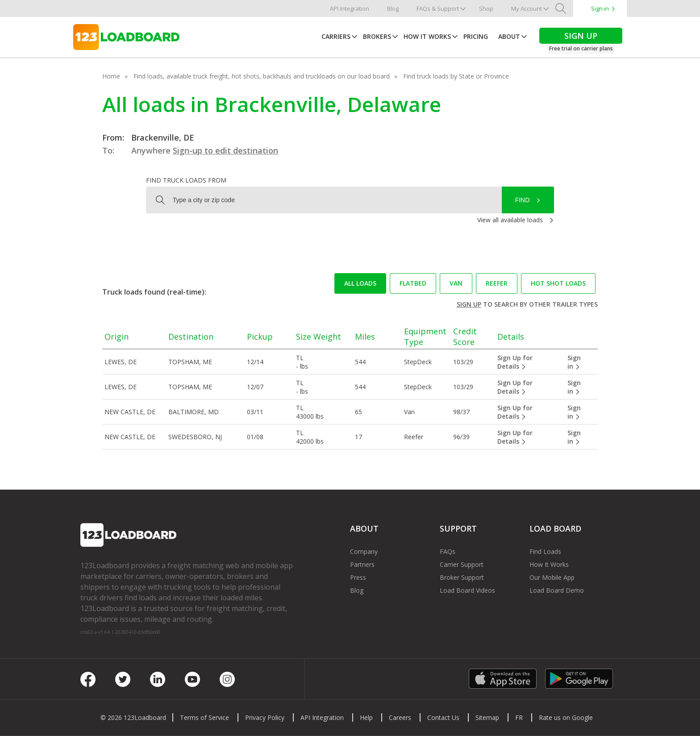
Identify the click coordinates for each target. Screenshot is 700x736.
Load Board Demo (557, 590)
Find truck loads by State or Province (456, 76)
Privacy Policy (265, 717)
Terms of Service (204, 717)
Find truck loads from (186, 180)
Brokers (377, 36)
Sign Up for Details (515, 362)
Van (456, 283)
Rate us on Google (566, 717)
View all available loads (510, 220)
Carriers (336, 36)
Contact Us (443, 717)
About (509, 36)
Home (111, 76)
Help (366, 717)
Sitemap (487, 717)
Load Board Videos (467, 590)
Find (523, 200)
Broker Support (462, 577)
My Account (527, 8)
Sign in (600, 8)
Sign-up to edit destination (225, 150)
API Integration (350, 8)
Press (358, 577)
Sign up (469, 304)
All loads (360, 283)
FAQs (448, 551)
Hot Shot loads (558, 283)
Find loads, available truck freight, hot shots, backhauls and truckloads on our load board (262, 76)
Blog (393, 8)
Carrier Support (462, 564)
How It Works (427, 36)
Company (364, 551)
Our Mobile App (552, 577)
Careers (400, 717)
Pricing (476, 36)
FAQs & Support (438, 8)
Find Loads (545, 551)
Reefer (497, 283)
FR (519, 717)
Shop (486, 8)
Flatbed (413, 283)
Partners (362, 564)
